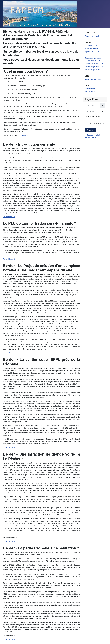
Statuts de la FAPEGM (93, 49)
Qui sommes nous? (92, 45)
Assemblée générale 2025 (94, 70)
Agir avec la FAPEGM (92, 52)
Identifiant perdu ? (91, 137)
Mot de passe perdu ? (92, 135)
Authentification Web (95, 124)
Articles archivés (91, 92)
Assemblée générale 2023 (94, 64)
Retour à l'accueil (9, 217)
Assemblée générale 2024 (94, 67)
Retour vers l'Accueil (92, 36)
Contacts (88, 55)
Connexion (90, 130)
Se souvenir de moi (94, 116)
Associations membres (93, 79)
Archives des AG (91, 89)
